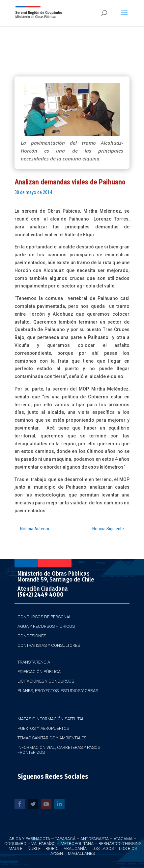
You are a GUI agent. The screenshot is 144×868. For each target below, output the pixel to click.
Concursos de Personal (44, 617)
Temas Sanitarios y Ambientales (52, 738)
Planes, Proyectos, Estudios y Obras (58, 691)
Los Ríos (128, 848)
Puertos (27, 728)
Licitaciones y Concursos (46, 681)
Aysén (57, 853)
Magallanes (81, 853)
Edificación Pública (39, 672)
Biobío (52, 848)
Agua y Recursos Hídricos (46, 626)
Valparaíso (43, 844)
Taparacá (65, 839)
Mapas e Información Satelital (51, 719)
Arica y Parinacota (30, 839)
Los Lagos (103, 848)
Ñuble (34, 848)
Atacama (123, 839)
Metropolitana (77, 844)
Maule (15, 848)
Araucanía (75, 848)
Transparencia (34, 662)
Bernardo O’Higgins (120, 844)
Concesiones (32, 636)
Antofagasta (95, 839)
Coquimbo (15, 844)
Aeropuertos (55, 728)
